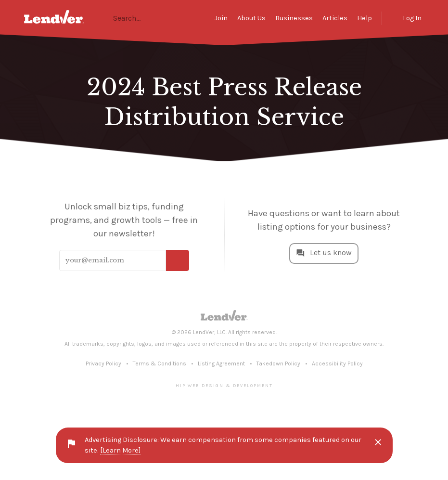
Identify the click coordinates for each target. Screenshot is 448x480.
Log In (412, 18)
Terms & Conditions (160, 363)
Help (365, 18)
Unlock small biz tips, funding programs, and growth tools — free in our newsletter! (124, 220)
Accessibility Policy (337, 363)
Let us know (331, 253)
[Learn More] (120, 450)
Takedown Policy (278, 363)
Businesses (294, 18)
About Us (251, 18)
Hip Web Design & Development (224, 385)
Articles (335, 18)
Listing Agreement (221, 363)
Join (221, 18)
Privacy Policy (103, 363)
